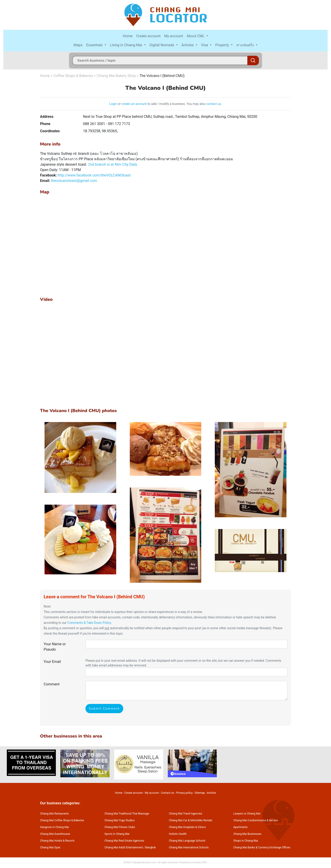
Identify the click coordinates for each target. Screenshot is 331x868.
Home (128, 36)
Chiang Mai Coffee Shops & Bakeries (62, 820)
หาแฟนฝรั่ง (246, 45)
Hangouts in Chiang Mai (54, 827)
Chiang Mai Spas (50, 847)
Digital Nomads (162, 45)
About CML (196, 36)
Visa (205, 45)
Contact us (168, 793)
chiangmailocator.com (144, 862)
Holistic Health (178, 834)
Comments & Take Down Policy (89, 623)
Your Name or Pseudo (55, 647)
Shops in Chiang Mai (246, 841)
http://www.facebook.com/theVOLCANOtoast (94, 175)
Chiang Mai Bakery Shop (116, 76)
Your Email (52, 662)
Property (223, 45)
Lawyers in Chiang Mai (247, 814)
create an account (134, 104)
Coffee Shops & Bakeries (73, 76)
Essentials (95, 45)
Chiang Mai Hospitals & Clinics (187, 827)
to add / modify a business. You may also (176, 104)
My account (174, 36)
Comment (52, 684)
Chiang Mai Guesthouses (55, 834)
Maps (78, 45)
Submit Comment (104, 709)
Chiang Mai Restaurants (54, 814)
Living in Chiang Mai (126, 45)
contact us (214, 104)
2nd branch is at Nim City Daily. (113, 164)
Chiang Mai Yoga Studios (119, 820)
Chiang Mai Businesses (247, 834)
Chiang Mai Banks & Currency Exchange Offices (262, 847)
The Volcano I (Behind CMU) (162, 76)
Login (113, 104)
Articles (188, 45)
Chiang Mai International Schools (189, 847)
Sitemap (200, 793)
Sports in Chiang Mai (117, 834)
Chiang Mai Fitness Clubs (120, 827)
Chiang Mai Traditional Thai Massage (127, 814)
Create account (148, 36)
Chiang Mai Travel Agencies (186, 814)
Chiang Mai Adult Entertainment (124, 847)
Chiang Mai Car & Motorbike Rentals (191, 820)
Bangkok (151, 847)
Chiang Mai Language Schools (187, 841)
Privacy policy (184, 793)
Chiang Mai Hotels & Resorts (57, 841)
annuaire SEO (200, 862)
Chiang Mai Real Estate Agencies (124, 841)
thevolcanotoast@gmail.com (74, 181)
